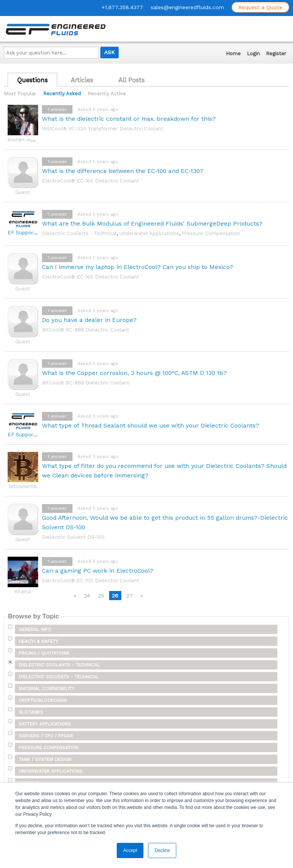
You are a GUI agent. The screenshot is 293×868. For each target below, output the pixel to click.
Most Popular (20, 94)
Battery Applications (45, 724)
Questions (32, 80)
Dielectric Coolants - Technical (79, 233)
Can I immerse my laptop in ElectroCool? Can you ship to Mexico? (138, 267)
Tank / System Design (45, 759)
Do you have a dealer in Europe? (89, 320)
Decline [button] (162, 850)
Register (276, 54)
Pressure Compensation (211, 233)
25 (101, 596)
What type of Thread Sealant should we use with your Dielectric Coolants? (151, 425)
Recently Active (107, 94)
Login (253, 54)
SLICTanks (31, 712)
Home (233, 54)
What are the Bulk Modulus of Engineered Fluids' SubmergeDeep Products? (152, 223)
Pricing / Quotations (44, 653)
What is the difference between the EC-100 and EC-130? (123, 171)
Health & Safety (38, 641)
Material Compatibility (47, 689)
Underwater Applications (149, 233)
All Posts (131, 80)
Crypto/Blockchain (43, 700)
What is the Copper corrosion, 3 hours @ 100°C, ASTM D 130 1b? (134, 373)
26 (115, 596)
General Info (35, 629)
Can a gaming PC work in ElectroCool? (98, 571)
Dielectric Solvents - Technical (59, 677)
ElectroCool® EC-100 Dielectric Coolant (90, 181)
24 (87, 596)
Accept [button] (130, 850)
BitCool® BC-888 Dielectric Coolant (86, 330)
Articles (82, 80)
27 (130, 596)
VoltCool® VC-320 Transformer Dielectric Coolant (103, 129)
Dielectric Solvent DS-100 (73, 537)
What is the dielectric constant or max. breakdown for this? (129, 119)
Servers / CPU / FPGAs (46, 736)
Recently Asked (62, 94)
